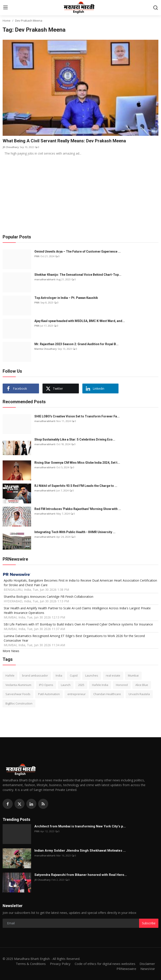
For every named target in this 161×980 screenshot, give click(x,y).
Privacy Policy (60, 964)
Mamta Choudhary (46, 349)
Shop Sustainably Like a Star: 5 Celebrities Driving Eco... (75, 439)
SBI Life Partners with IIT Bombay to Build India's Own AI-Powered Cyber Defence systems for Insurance (78, 624)
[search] (156, 8)
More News (11, 651)
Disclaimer (147, 964)
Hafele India (100, 685)
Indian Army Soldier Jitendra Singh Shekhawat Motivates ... (80, 851)
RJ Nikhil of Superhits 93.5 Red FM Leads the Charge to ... (76, 486)
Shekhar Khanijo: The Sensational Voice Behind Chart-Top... (78, 275)
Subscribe (149, 923)
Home (7, 21)
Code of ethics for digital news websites (105, 964)
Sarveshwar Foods (18, 694)
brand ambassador (35, 675)
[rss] (43, 804)
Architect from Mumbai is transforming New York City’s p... (80, 826)
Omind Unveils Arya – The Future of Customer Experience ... (78, 251)
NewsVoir (148, 969)
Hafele (10, 675)
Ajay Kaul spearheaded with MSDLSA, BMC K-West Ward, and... (80, 321)
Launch (66, 685)
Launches (92, 675)
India (59, 675)
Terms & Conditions (31, 964)
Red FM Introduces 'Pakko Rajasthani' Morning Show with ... (78, 509)
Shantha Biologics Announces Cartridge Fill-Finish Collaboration (49, 597)
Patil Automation (49, 694)
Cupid (74, 675)
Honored (122, 685)
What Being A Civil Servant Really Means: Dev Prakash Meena (64, 141)
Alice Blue (142, 685)
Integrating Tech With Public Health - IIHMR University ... (75, 532)
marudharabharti (45, 279)
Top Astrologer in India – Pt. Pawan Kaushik (66, 298)
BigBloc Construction (19, 703)
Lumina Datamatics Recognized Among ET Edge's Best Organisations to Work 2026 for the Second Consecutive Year (74, 638)
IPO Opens (46, 685)
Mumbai (133, 675)
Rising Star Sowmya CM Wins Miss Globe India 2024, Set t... (77, 463)
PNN (37, 256)
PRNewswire (126, 969)
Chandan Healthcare (107, 694)
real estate (113, 675)
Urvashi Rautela (139, 694)
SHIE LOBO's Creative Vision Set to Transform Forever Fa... (77, 416)
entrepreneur (77, 694)
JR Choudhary (11, 147)
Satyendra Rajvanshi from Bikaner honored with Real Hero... (81, 875)
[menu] (5, 8)
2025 (81, 685)
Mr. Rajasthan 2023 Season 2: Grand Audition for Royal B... (76, 344)
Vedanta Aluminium (18, 685)
